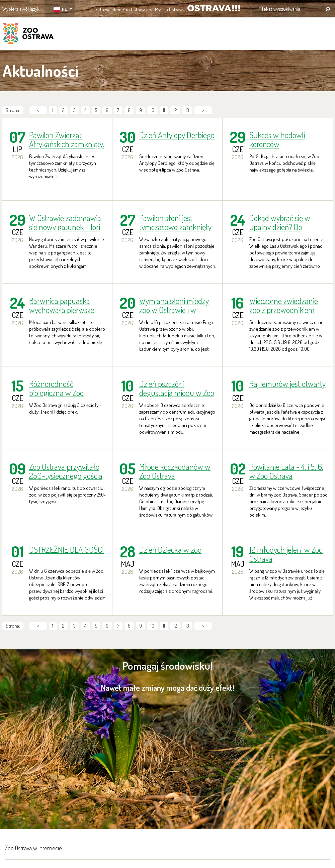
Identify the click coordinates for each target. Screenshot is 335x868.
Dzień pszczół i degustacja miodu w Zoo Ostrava (177, 388)
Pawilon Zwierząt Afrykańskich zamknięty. (67, 139)
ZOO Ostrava (28, 34)
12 (175, 110)
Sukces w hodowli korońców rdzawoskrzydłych (278, 139)
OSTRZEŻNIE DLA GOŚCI (66, 550)
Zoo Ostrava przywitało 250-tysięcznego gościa (66, 471)
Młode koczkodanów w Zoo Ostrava (175, 471)
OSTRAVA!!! (214, 8)
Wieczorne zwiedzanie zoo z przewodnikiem (284, 305)
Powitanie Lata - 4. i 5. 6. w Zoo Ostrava (286, 471)
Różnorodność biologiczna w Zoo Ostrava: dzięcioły (56, 388)
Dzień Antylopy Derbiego (177, 135)
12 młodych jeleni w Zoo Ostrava (286, 554)
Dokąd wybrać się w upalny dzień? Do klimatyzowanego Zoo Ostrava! (283, 222)
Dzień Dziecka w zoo (170, 550)
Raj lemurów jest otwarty (287, 384)
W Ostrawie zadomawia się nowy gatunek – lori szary (65, 222)
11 (164, 110)
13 (187, 110)
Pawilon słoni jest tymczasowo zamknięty (175, 222)
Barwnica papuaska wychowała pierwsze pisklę (62, 305)
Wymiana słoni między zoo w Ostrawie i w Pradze (174, 305)
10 (152, 110)
